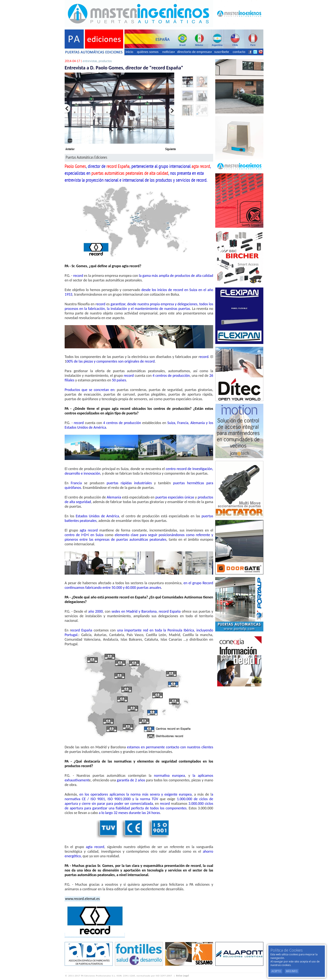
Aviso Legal (183, 976)
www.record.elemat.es (82, 899)
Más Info (292, 971)
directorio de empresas (194, 52)
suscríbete (222, 52)
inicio (129, 52)
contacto (239, 52)
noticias (168, 52)
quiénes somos (148, 52)
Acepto (276, 971)
